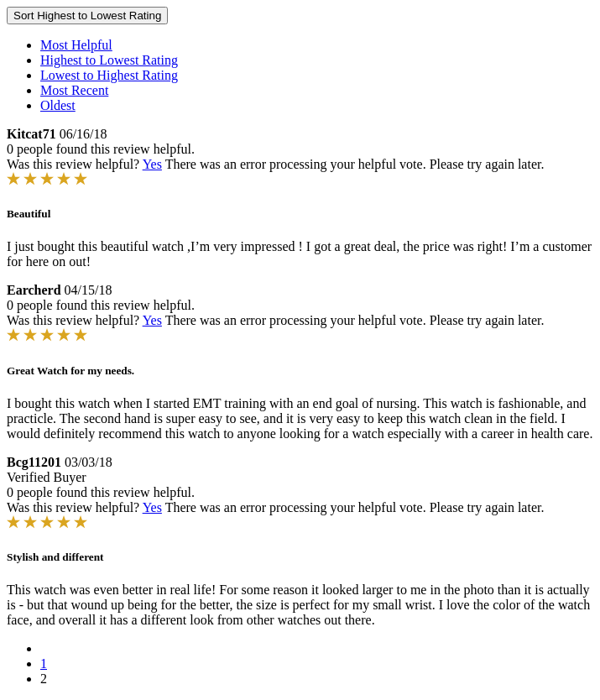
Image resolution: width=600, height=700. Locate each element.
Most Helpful (76, 45)
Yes (152, 164)
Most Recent (74, 90)
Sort (87, 16)
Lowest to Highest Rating (109, 75)
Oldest (58, 105)
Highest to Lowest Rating (109, 60)
